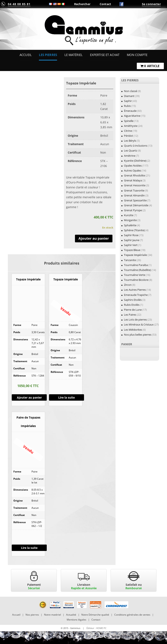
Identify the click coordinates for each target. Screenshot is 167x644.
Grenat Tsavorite (134, 190)
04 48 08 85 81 (19, 4)
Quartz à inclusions (136, 146)
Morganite (130, 220)
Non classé (131, 91)
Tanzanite (130, 260)
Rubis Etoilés (132, 305)
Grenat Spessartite (135, 200)
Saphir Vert (131, 245)
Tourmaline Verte (135, 275)
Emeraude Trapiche (136, 295)
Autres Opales (133, 170)
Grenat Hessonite (135, 185)
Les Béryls (130, 141)
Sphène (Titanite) (134, 230)
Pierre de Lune (133, 310)
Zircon (128, 285)
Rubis (127, 106)
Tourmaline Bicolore (136, 280)
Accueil (26, 55)
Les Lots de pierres (135, 320)
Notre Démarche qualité (95, 615)
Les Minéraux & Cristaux (139, 324)
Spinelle (129, 121)
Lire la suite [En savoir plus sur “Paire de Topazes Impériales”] (29, 548)
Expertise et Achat (105, 55)
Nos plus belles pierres (138, 335)
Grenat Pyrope (133, 210)
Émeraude (130, 111)
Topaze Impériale (135, 255)
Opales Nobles (133, 166)
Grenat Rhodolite (134, 175)
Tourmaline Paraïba (136, 265)
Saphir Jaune (132, 240)
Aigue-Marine (132, 116)
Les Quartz (131, 150)
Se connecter (151, 4)
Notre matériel (53, 615)
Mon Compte (137, 55)
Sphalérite (130, 225)
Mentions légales (76, 620)
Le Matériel (74, 55)
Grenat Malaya (133, 180)
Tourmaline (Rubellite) (137, 270)
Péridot (128, 136)
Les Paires (130, 315)
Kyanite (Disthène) (135, 161)
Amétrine (130, 156)
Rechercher (82, 4)
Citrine (128, 131)
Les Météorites (133, 330)
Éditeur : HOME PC (96, 628)
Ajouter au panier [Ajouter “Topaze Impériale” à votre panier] (29, 397)
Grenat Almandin (134, 195)
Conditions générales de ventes (132, 615)
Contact (105, 4)
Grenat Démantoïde (136, 205)
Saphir (128, 101)
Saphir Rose (131, 235)
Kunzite (129, 215)
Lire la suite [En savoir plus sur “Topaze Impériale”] (67, 397)
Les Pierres (48, 55)
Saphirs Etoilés (133, 300)
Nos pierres (32, 615)
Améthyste (131, 126)
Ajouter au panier (94, 238)
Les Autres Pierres (135, 290)
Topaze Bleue (132, 250)
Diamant (129, 96)
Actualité (71, 615)
